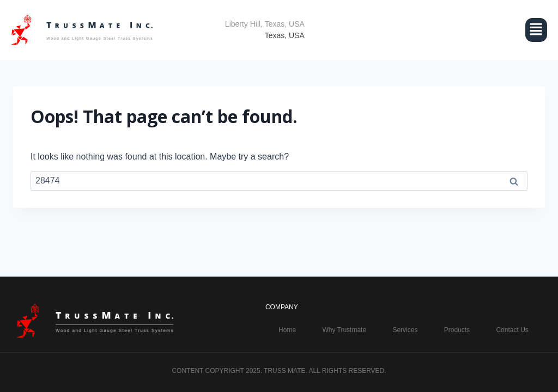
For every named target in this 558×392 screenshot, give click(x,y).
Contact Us (512, 330)
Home (287, 330)
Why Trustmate (344, 330)
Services (405, 330)
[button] (437, 30)
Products (457, 330)
